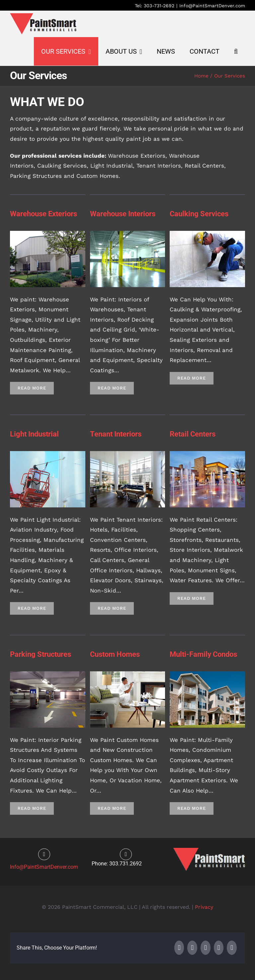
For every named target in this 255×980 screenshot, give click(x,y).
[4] (207, 233)
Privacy (204, 907)
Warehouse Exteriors (43, 214)
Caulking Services (199, 214)
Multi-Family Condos (203, 654)
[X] (192, 948)
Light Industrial (34, 434)
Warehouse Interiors (123, 214)
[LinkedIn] (206, 948)
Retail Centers (193, 434)
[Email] (232, 948)
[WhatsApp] (219, 948)
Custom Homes (115, 654)
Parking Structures (41, 654)
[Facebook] (179, 948)
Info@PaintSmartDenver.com (212, 6)
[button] (236, 51)
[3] (48, 233)
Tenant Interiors (116, 434)
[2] (128, 233)
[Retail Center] (207, 454)
